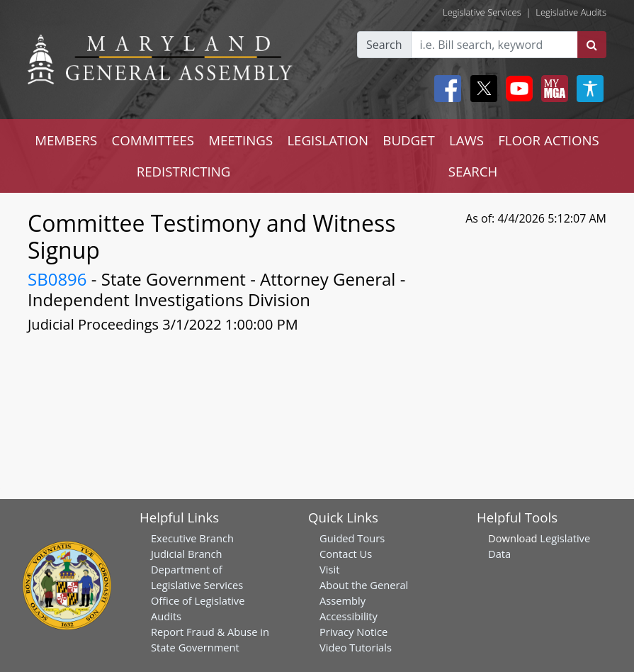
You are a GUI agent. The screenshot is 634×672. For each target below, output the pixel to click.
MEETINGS (240, 140)
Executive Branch (192, 538)
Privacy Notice (353, 632)
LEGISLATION (328, 140)
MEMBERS (66, 140)
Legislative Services (482, 12)
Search (384, 45)
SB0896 (57, 279)
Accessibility (349, 616)
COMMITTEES (153, 140)
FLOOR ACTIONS (549, 140)
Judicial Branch (187, 554)
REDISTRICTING (184, 171)
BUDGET (408, 140)
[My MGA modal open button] (552, 89)
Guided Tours (352, 538)
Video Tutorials (356, 647)
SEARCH (473, 171)
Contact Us (346, 554)
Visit (329, 569)
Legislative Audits (571, 12)
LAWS (466, 140)
